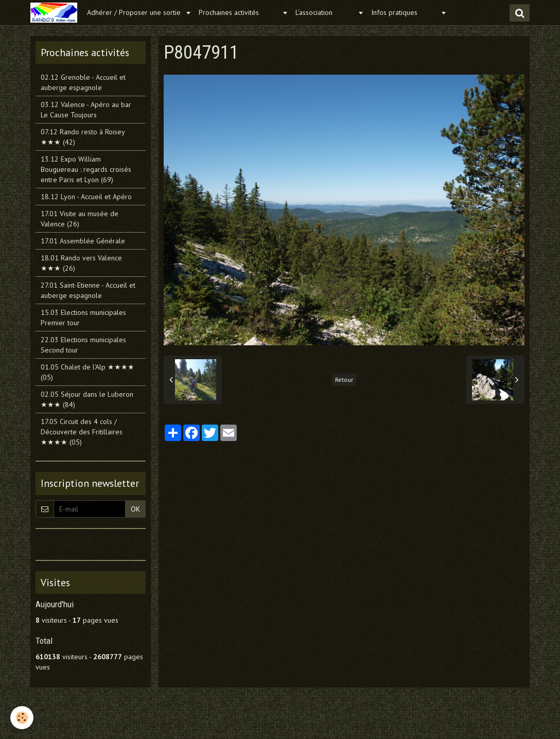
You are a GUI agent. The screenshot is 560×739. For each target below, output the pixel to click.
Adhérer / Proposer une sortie (135, 12)
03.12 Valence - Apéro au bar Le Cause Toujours (86, 110)
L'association (325, 12)
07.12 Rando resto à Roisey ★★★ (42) (83, 137)
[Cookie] (22, 718)
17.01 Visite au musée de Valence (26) (80, 219)
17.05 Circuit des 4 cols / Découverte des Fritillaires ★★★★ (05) (82, 432)
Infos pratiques (405, 12)
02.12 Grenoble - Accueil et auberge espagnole (83, 82)
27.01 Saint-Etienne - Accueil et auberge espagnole (88, 290)
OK (135, 509)
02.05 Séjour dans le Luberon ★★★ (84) (87, 399)
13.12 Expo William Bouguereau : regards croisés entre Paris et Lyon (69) (86, 169)
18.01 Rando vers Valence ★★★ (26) (81, 263)
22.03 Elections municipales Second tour (83, 345)
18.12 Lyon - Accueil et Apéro (86, 197)
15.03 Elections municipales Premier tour (83, 318)
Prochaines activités (239, 12)
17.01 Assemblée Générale (83, 241)
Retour (344, 380)
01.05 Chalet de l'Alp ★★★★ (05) (87, 372)
